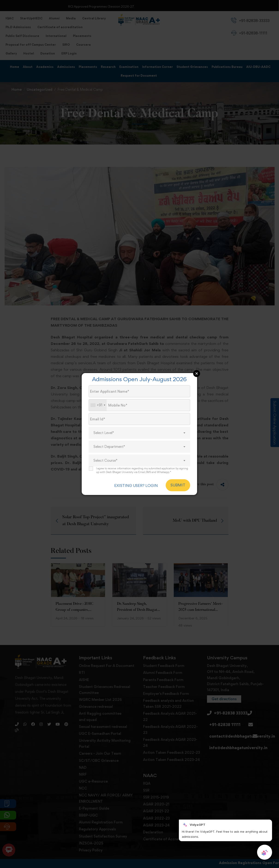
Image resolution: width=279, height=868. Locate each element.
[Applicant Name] (139, 392)
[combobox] (98, 405)
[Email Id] (139, 419)
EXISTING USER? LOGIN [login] (134, 485)
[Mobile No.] (139, 405)
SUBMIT (178, 485)
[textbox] (139, 433)
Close (197, 374)
